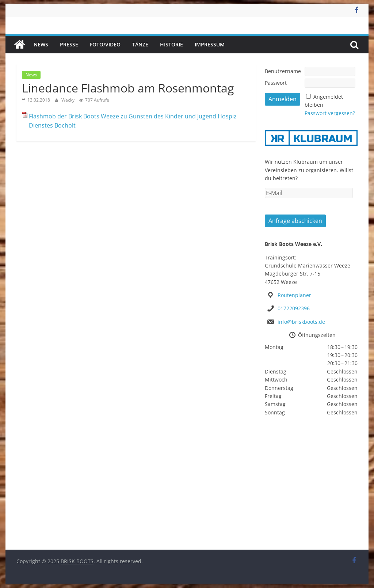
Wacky (68, 100)
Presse (69, 44)
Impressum (210, 44)
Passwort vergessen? (330, 113)
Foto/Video (105, 44)
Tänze (140, 44)
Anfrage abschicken (295, 221)
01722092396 (294, 308)
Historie (171, 44)
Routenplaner (294, 295)
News (41, 44)
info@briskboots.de (301, 322)
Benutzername (283, 71)
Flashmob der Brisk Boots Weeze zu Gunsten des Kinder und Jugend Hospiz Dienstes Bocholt (133, 121)
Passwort (276, 83)
